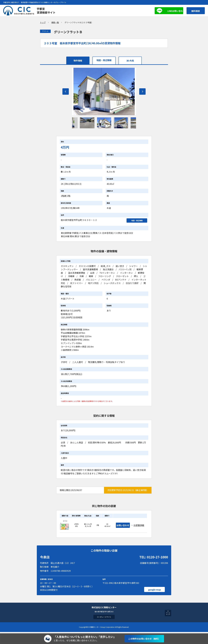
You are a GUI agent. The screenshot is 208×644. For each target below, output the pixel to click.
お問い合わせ (123, 526)
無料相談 (194, 11)
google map (154, 591)
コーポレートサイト (104, 618)
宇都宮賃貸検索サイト (46, 11)
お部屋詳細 (139, 526)
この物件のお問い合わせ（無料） (144, 639)
